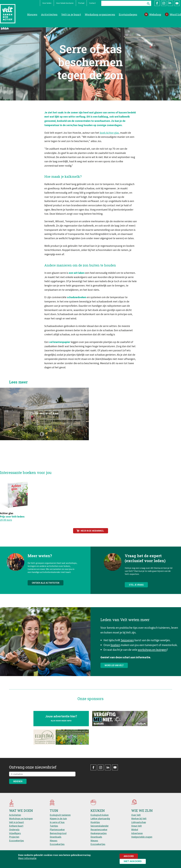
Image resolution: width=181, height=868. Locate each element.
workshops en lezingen (152, 654)
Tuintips (54, 826)
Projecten (14, 837)
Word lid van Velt (114, 669)
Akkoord (129, 856)
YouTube (177, 3)
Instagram (164, 3)
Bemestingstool (58, 833)
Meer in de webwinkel (92, 531)
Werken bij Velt (139, 818)
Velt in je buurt (71, 14)
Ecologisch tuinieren (60, 815)
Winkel (135, 829)
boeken (115, 649)
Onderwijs (14, 829)
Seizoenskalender (100, 826)
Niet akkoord (133, 861)
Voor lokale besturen (65, 3)
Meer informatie (27, 858)
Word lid (175, 14)
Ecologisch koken (100, 815)
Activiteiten (49, 14)
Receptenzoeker (99, 829)
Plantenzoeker (57, 829)
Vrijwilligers (15, 833)
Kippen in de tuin (58, 818)
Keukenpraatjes (99, 833)
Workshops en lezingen (21, 818)
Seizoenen (127, 644)
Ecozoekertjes (17, 841)
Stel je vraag (136, 593)
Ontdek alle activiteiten (46, 591)
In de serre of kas (44, 421)
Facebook (157, 3)
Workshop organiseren (100, 14)
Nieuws (32, 14)
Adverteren (137, 833)
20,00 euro (6, 520)
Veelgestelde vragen (142, 837)
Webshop (155, 14)
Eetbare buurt (16, 826)
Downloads (56, 837)
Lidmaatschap (139, 822)
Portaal (81, 3)
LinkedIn (170, 3)
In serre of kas (57, 822)
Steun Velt (137, 826)
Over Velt (136, 815)
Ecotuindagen (128, 14)
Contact (92, 3)
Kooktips (95, 822)
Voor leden (47, 3)
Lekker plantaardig (100, 818)
